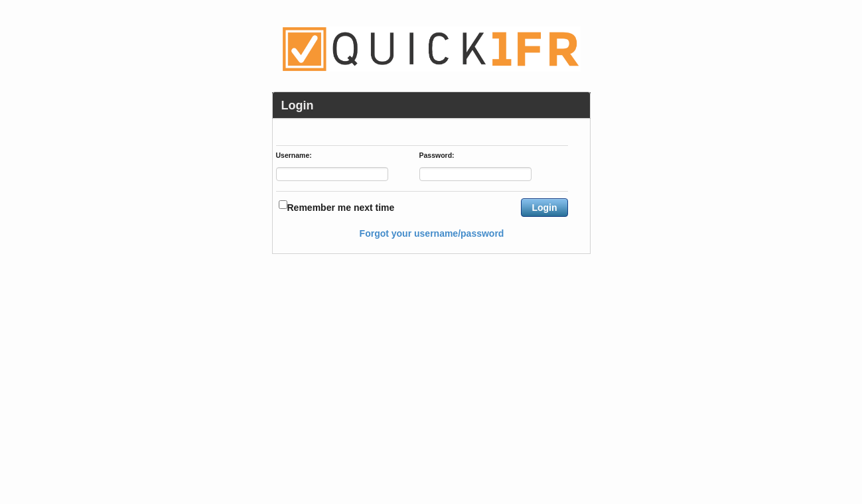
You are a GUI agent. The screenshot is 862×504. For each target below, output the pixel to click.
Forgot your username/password (432, 233)
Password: (437, 156)
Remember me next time (341, 208)
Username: (294, 156)
